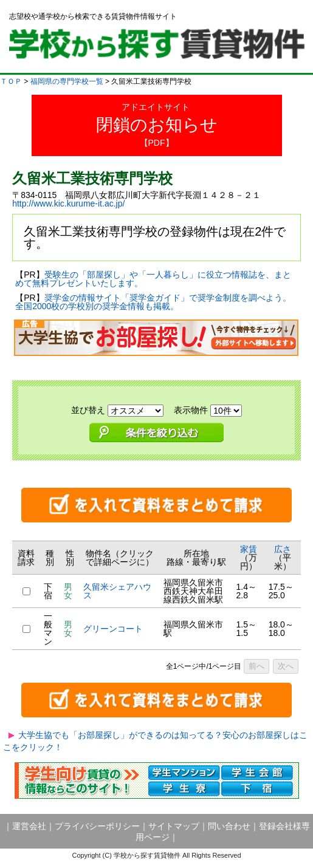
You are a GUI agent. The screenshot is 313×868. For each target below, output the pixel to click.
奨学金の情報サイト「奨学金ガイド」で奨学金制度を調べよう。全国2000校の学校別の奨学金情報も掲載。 (153, 302)
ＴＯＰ (11, 81)
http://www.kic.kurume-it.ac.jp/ (68, 203)
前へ (256, 666)
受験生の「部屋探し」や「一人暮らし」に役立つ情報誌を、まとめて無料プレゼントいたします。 (153, 279)
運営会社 (29, 826)
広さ (283, 549)
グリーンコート (113, 629)
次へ (286, 666)
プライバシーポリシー (97, 826)
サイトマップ (174, 826)
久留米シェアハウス (117, 591)
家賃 (249, 549)
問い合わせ (229, 826)
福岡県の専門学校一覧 (67, 81)
